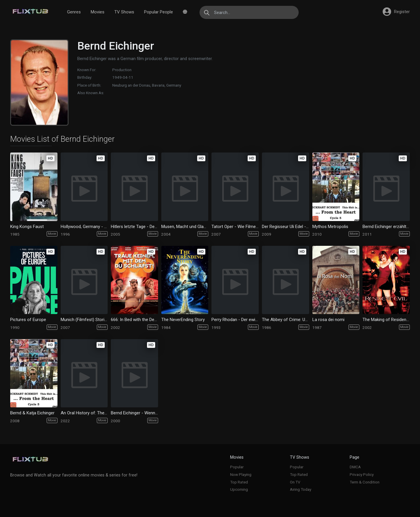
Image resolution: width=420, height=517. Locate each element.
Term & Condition (365, 482)
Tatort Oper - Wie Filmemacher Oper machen (235, 227)
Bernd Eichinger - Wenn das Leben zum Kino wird (134, 413)
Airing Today (301, 489)
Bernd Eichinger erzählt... (386, 227)
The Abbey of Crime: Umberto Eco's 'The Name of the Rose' (286, 320)
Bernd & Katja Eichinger (32, 413)
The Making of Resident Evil (386, 320)
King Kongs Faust (27, 227)
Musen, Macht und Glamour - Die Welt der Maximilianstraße (185, 227)
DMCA (355, 467)
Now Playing (241, 474)
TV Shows (124, 12)
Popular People (159, 12)
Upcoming (239, 489)
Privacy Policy (362, 474)
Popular (237, 467)
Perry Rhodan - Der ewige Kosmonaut (235, 320)
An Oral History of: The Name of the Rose (84, 413)
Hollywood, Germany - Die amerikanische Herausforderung (84, 227)
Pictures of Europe (28, 320)
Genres (74, 12)
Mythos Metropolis (330, 227)
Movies (98, 12)
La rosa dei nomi (328, 320)
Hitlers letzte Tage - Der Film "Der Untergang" (134, 227)
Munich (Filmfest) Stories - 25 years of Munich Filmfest (84, 320)
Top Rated (239, 482)
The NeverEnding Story (183, 320)
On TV (295, 482)
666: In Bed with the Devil (134, 320)
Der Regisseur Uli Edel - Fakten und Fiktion (286, 227)
